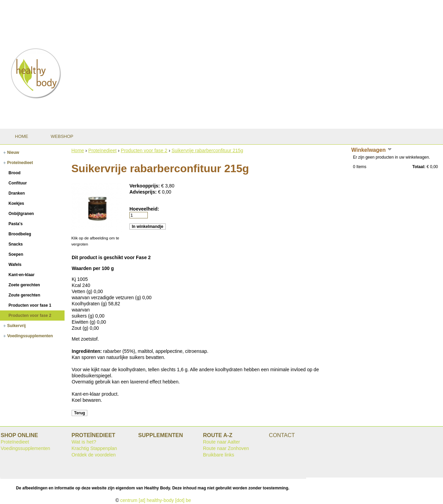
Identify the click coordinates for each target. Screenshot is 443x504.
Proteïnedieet (102, 150)
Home (78, 150)
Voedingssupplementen (25, 448)
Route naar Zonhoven (226, 448)
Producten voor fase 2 (144, 150)
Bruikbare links (218, 455)
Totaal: (419, 167)
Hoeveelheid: (144, 209)
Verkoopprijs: (145, 186)
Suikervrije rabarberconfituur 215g (207, 150)
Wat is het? (84, 442)
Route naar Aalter (221, 442)
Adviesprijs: (144, 192)
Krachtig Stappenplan (94, 448)
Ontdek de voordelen (93, 455)
